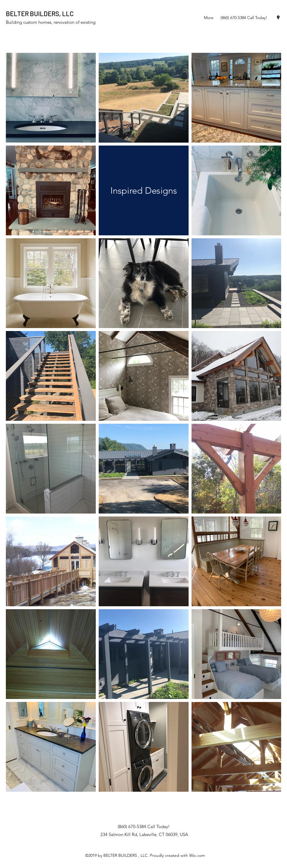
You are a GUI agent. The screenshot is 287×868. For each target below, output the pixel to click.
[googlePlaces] (278, 18)
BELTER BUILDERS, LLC (40, 13)
